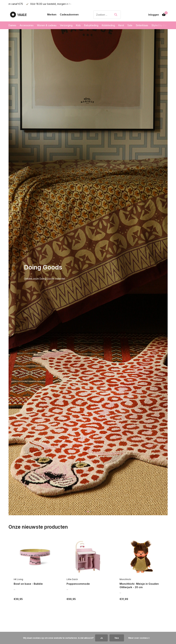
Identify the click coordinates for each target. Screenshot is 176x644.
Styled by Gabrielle (162, 25)
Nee (117, 638)
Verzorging (66, 25)
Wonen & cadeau (47, 25)
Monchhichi (125, 579)
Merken (52, 14)
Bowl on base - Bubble (28, 584)
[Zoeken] (107, 15)
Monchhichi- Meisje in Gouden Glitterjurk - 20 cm (139, 585)
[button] (86, 512)
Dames (12, 25)
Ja (101, 638)
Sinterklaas (142, 25)
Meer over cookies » (139, 638)
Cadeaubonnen (69, 14)
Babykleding (91, 25)
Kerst (121, 25)
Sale (130, 25)
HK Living (18, 579)
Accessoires (27, 25)
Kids (78, 25)
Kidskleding (108, 25)
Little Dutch (72, 579)
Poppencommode (78, 584)
